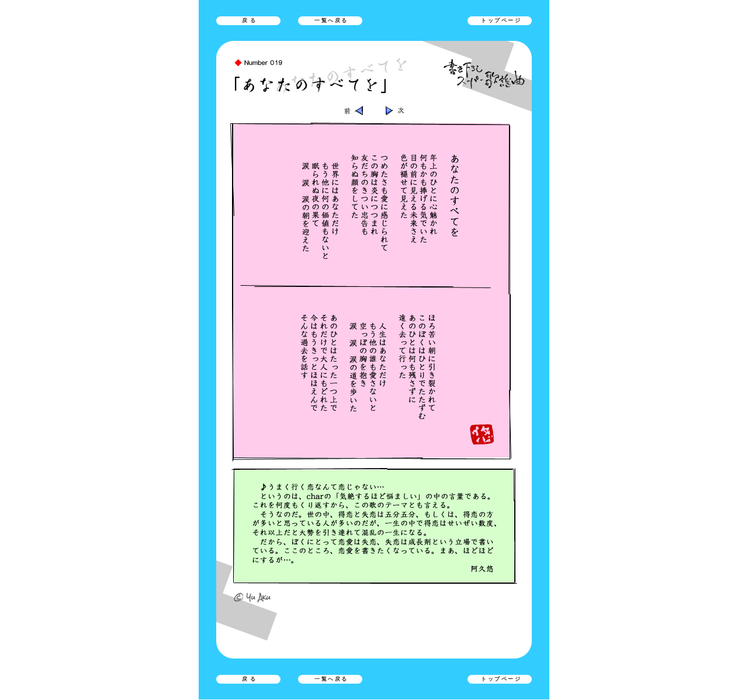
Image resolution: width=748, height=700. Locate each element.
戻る (250, 20)
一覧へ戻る (331, 20)
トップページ (501, 20)
